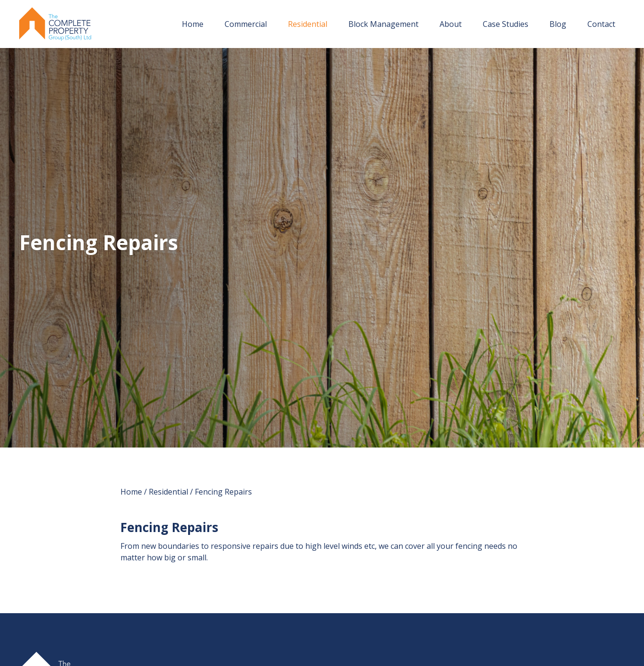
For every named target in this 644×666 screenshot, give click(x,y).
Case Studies (506, 24)
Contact (601, 24)
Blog (558, 24)
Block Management (383, 24)
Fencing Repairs (223, 492)
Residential (308, 24)
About (451, 24)
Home (193, 24)
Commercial (246, 24)
